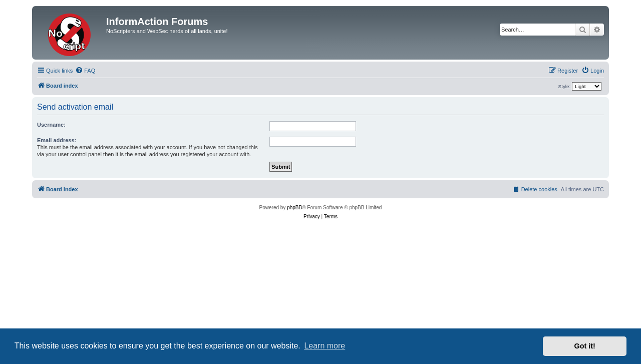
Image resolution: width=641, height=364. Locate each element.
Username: (51, 125)
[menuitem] (85, 71)
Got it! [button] (585, 346)
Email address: (57, 140)
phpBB (294, 208)
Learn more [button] (325, 346)
